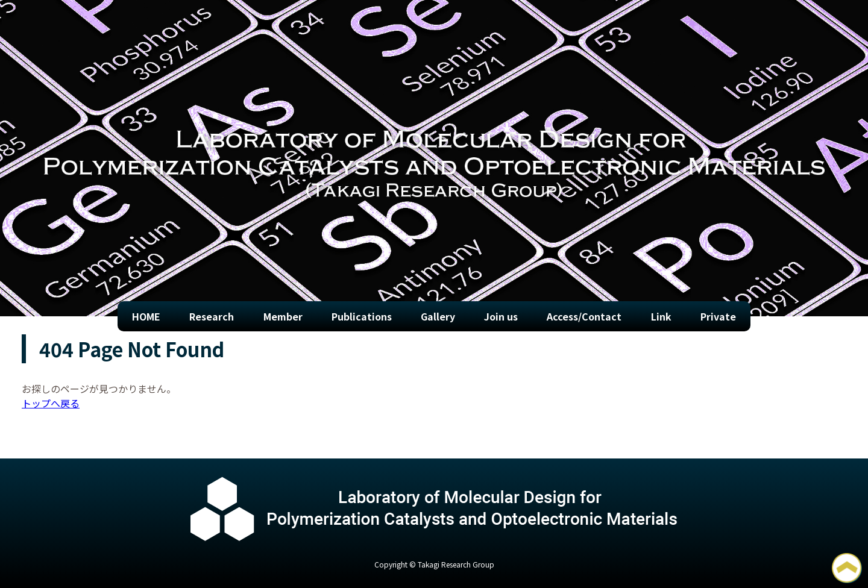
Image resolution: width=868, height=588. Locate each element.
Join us (501, 316)
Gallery (438, 316)
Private (718, 316)
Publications (362, 316)
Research (212, 316)
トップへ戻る (51, 403)
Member (283, 316)
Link (661, 316)
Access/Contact (584, 316)
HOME (146, 316)
